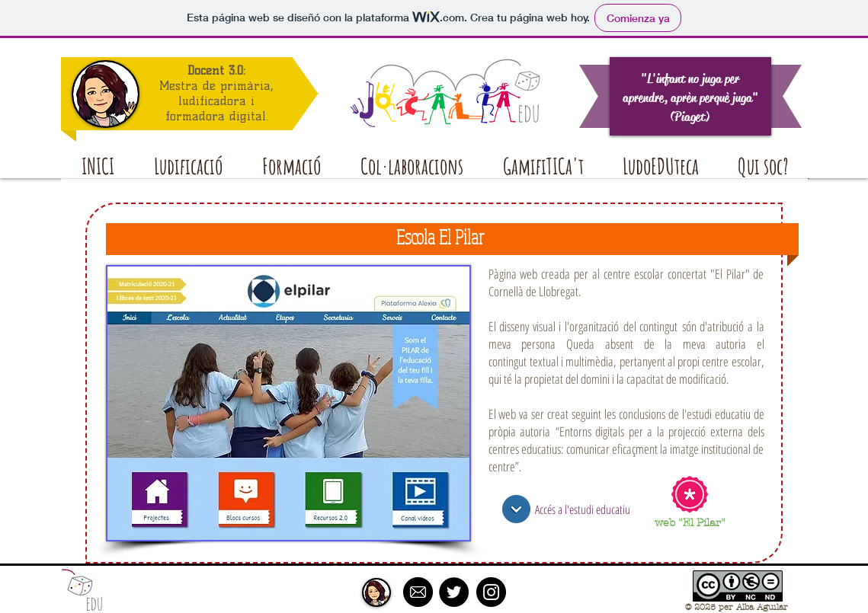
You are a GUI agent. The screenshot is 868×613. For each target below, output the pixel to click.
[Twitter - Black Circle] (454, 592)
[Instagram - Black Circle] (491, 592)
